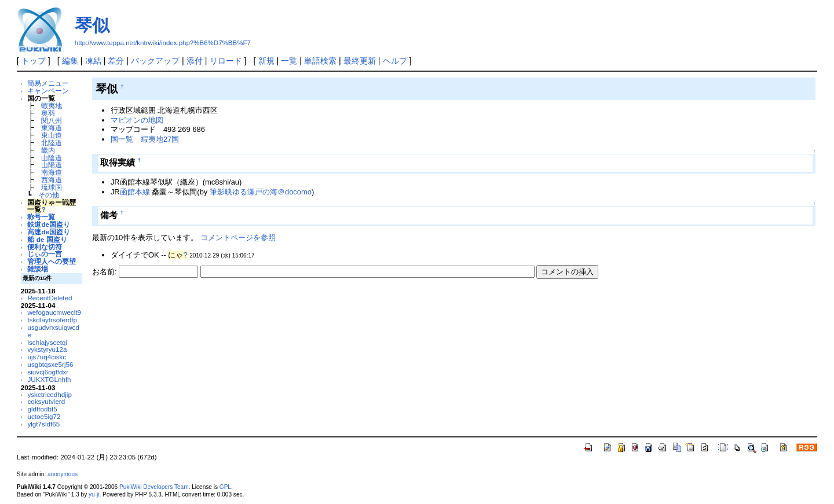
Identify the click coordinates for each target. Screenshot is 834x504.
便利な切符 (45, 247)
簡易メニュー (48, 83)
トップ (34, 61)
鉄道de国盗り (49, 224)
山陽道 (52, 165)
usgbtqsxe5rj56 (50, 364)
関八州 (52, 121)
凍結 (93, 61)
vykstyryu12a (47, 349)
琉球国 (52, 187)
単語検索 (320, 61)
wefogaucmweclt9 (54, 312)
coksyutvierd (46, 401)
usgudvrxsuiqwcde (53, 331)
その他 (49, 195)
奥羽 (48, 113)
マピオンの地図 (137, 120)
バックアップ (155, 61)
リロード (226, 61)
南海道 (52, 172)
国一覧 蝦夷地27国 (145, 139)
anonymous (63, 474)
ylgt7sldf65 (43, 424)
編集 (70, 61)
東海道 (52, 128)
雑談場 (38, 269)
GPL (225, 487)
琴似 (92, 25)
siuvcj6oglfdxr (48, 372)
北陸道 (52, 143)
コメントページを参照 (238, 238)
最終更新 (360, 61)
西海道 (52, 180)
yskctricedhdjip (49, 394)
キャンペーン (48, 91)
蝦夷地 (52, 106)
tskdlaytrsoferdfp (52, 320)
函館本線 (135, 192)
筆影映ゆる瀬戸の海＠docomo (261, 192)
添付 (195, 61)
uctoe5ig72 (44, 416)
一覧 (289, 61)
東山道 (52, 135)
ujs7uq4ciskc (47, 357)
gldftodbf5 (42, 409)
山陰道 (52, 158)
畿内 (48, 150)
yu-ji (94, 494)
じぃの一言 (45, 254)
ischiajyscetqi (47, 342)
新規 (266, 61)
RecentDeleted (50, 298)
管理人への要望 (52, 261)
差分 (116, 61)
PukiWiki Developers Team (154, 487)
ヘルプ (395, 61)
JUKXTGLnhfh (49, 379)
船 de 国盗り (47, 239)
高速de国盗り (49, 232)
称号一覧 (41, 217)
